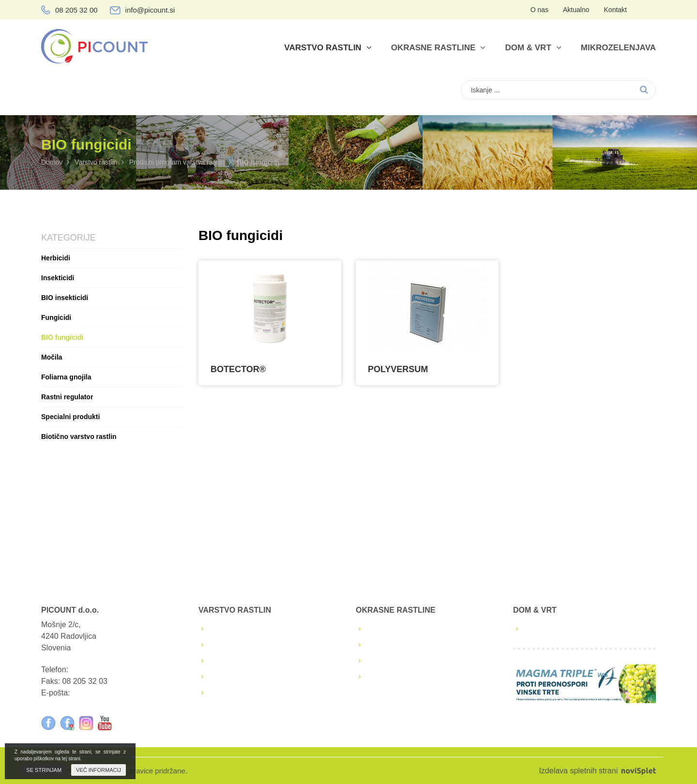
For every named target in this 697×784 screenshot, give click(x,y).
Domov (52, 162)
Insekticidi (58, 278)
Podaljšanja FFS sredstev (255, 677)
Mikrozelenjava (618, 48)
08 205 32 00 (76, 10)
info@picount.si (150, 10)
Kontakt (615, 10)
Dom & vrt (533, 48)
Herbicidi (56, 258)
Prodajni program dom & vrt (573, 629)
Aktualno (576, 10)
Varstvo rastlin (328, 48)
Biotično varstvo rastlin (79, 437)
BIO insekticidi (65, 298)
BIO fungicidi (62, 337)
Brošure (224, 661)
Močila (52, 357)
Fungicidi (56, 317)
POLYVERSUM (398, 369)
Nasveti (381, 677)
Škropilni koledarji (241, 645)
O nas (539, 10)
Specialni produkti (70, 417)
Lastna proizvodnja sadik (410, 629)
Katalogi (382, 661)
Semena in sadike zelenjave (416, 645)
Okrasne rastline (439, 48)
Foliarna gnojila (66, 377)
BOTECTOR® (238, 369)
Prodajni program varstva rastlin (177, 162)
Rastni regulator (67, 397)
